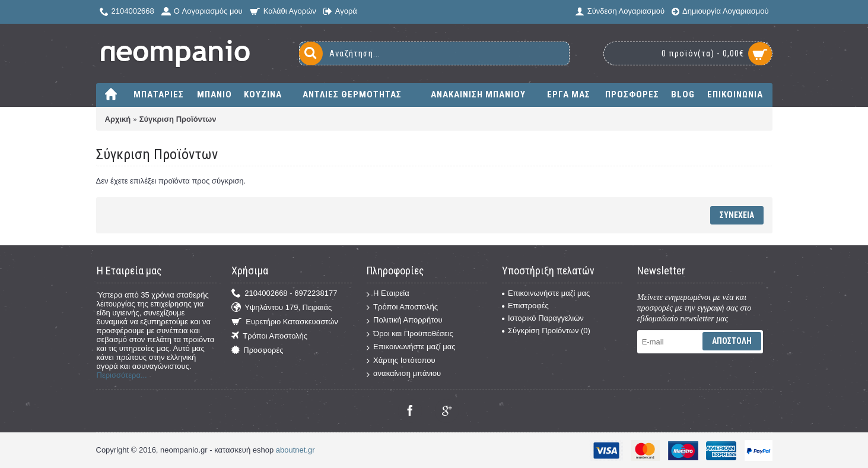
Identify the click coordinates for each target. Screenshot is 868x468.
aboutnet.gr (295, 450)
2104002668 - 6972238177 (284, 294)
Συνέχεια (737, 215)
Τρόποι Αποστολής (269, 336)
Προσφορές (257, 351)
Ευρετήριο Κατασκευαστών (285, 322)
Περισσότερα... (122, 375)
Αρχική (118, 119)
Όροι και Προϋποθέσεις (410, 334)
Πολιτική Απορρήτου (404, 320)
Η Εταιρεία (388, 294)
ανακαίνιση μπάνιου (404, 374)
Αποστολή (732, 341)
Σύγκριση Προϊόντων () (546, 331)
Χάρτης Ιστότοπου (401, 361)
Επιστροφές (525, 306)
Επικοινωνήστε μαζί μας (411, 347)
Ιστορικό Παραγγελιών (543, 318)
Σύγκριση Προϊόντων (178, 119)
